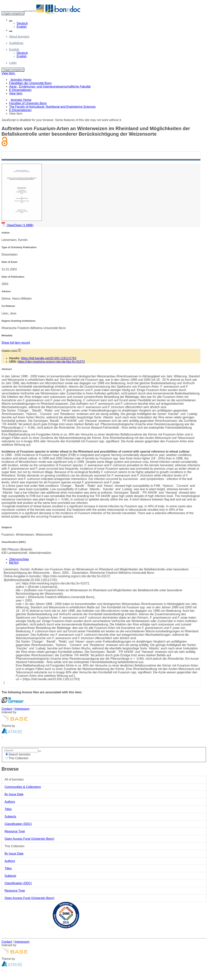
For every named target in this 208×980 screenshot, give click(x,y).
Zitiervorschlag (19, 559)
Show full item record (16, 343)
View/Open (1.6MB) (17, 225)
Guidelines (16, 43)
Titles (8, 809)
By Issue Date (14, 794)
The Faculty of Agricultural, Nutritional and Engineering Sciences (52, 107)
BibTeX (14, 563)
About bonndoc (19, 37)
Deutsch (22, 23)
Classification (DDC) (18, 824)
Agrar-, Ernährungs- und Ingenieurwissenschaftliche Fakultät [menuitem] (50, 87)
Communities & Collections (23, 787)
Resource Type (15, 831)
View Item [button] (9, 73)
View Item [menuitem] (16, 93)
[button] (11, 21)
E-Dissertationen (20, 110)
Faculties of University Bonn (28, 103)
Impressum (22, 709)
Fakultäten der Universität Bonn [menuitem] (30, 83)
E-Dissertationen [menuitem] (20, 90)
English (22, 27)
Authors (10, 802)
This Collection (17, 758)
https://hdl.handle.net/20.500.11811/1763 (49, 358)
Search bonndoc (18, 754)
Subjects (10, 817)
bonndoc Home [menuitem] (20, 80)
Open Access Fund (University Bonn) (29, 839)
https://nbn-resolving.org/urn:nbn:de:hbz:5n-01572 (51, 362)
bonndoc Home (21, 100)
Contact (7, 709)
